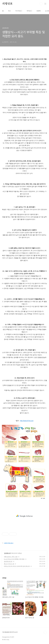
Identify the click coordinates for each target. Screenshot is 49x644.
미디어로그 (19, 11)
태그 (10, 11)
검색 (41, 4)
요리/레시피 (7, 553)
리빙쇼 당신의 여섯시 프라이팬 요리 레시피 (17, 566)
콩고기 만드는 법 (9, 564)
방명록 (39, 11)
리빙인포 (7, 4)
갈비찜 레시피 (8, 561)
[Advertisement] (24, 516)
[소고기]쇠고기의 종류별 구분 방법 (14, 559)
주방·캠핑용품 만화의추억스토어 (10, 632)
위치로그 (29, 11)
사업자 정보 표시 (8, 543)
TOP (45, 632)
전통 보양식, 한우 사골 (11, 557)
